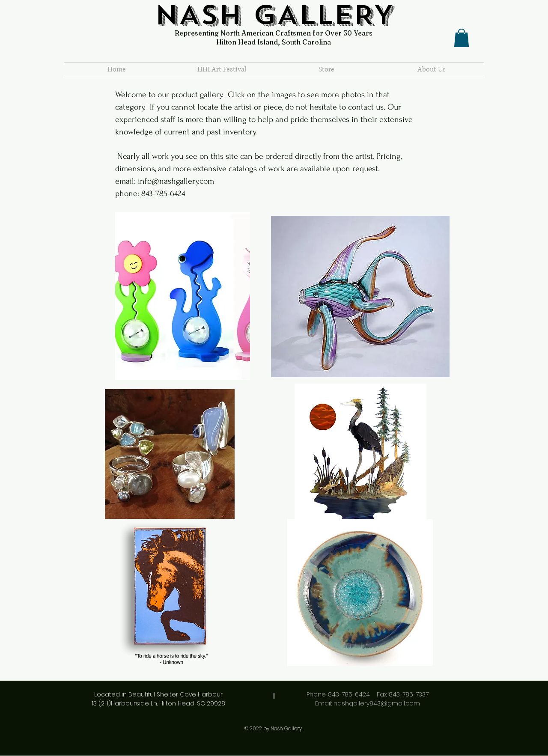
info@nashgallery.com (176, 181)
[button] (462, 38)
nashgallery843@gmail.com (377, 703)
